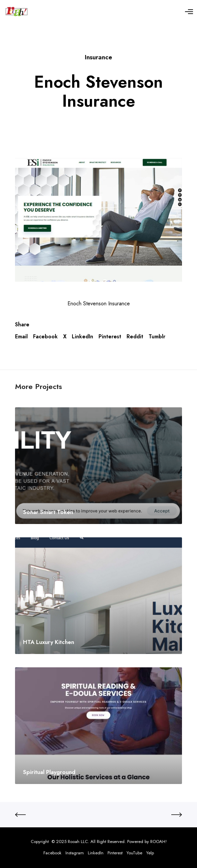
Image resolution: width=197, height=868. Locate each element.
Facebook (45, 337)
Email (21, 337)
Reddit (135, 337)
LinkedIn (82, 337)
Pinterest (110, 337)
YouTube (134, 853)
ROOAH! (158, 841)
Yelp (150, 853)
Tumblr (157, 337)
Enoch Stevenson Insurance (99, 303)
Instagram (75, 853)
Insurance (98, 57)
